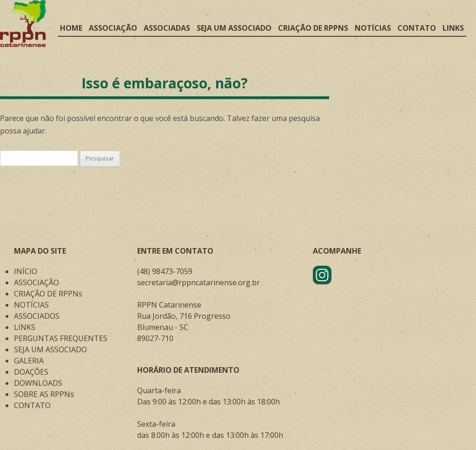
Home (71, 28)
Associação (113, 28)
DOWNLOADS (38, 383)
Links (453, 28)
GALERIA (29, 361)
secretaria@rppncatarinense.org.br (198, 282)
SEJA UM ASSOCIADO (50, 349)
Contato (417, 28)
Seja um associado (234, 28)
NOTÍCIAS (31, 305)
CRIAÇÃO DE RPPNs (48, 294)
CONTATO (32, 405)
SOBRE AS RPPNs (44, 394)
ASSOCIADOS (37, 316)
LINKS (25, 327)
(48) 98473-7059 (165, 271)
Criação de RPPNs (313, 28)
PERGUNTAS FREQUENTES (61, 338)
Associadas (167, 28)
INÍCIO (26, 271)
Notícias (373, 28)
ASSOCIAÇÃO (36, 282)
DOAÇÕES (31, 372)
